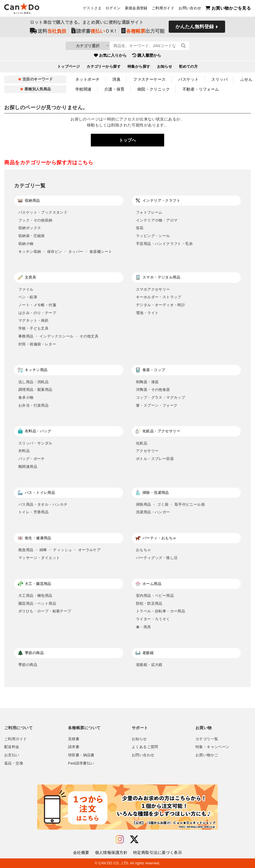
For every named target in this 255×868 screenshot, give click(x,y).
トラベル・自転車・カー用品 (161, 611)
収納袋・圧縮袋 (32, 236)
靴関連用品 (28, 467)
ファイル (26, 289)
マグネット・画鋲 (33, 320)
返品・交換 (14, 763)
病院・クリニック (154, 89)
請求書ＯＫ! (94, 31)
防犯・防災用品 (149, 603)
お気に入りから (110, 56)
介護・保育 (115, 89)
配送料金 (12, 747)
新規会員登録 (136, 9)
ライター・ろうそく (153, 619)
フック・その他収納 (35, 220)
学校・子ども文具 (33, 328)
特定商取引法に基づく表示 (158, 852)
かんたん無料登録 (195, 28)
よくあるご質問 (145, 747)
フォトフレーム (149, 212)
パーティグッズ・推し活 (157, 558)
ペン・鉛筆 (28, 297)
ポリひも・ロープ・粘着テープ (45, 611)
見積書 (74, 739)
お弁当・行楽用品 (33, 405)
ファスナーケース (149, 79)
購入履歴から (147, 56)
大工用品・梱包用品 (35, 596)
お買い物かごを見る (228, 9)
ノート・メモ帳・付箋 (37, 305)
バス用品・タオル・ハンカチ (43, 504)
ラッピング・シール (153, 236)
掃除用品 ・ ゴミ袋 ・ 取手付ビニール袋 (170, 504)
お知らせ (165, 67)
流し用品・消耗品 (33, 382)
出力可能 (143, 31)
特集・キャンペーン (212, 747)
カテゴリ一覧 (207, 739)
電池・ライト (147, 313)
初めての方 (188, 67)
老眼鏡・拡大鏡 (149, 665)
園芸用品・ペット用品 (37, 603)
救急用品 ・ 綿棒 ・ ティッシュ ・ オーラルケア (60, 550)
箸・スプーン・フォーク (157, 405)
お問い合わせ (190, 9)
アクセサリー (147, 451)
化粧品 (142, 443)
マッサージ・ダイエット (39, 558)
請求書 (74, 747)
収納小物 (26, 244)
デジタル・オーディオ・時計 (161, 305)
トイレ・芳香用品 (33, 512)
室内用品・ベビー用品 (155, 596)
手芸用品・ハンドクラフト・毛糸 (164, 244)
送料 (48, 31)
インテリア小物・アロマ (157, 220)
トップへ (128, 140)
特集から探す (139, 67)
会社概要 (81, 852)
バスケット (188, 79)
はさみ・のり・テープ (37, 313)
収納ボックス (30, 228)
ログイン (113, 9)
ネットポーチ (88, 79)
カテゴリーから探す (104, 67)
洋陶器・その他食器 (153, 390)
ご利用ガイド (163, 9)
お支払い (12, 755)
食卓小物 (26, 397)
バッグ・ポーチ (32, 459)
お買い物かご (207, 755)
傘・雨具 (144, 627)
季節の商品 (28, 665)
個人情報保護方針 (111, 852)
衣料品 (24, 451)
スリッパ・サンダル (35, 443)
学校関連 (83, 89)
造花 (140, 228)
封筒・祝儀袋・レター (37, 344)
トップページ (69, 67)
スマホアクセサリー (153, 289)
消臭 (116, 79)
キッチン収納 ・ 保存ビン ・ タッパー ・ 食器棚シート (65, 252)
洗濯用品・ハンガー (153, 512)
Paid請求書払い (81, 763)
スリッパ (219, 79)
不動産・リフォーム (201, 89)
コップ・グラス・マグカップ (161, 397)
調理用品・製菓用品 (35, 390)
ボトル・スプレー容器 (155, 459)
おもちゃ (144, 550)
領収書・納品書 (81, 755)
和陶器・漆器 (147, 382)
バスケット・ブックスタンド (43, 212)
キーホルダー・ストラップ (159, 297)
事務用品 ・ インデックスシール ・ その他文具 (58, 336)
